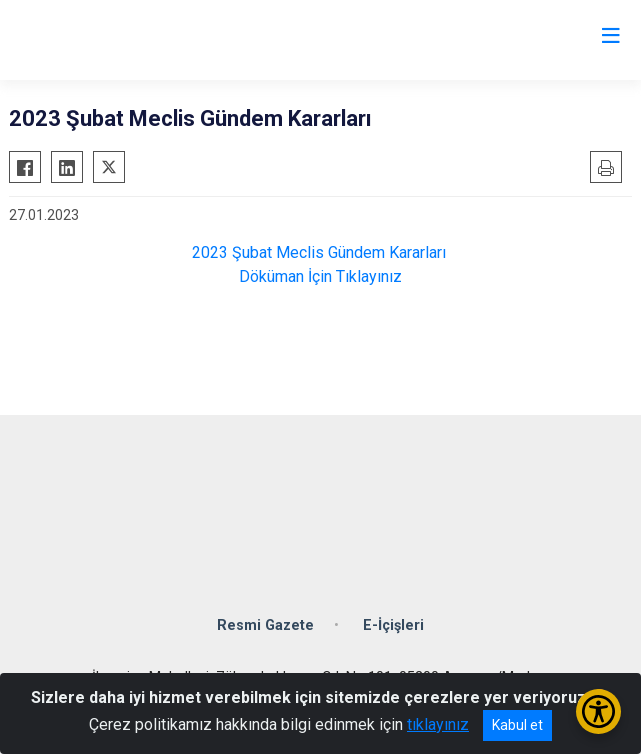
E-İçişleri (393, 625)
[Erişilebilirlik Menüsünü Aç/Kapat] (598, 711)
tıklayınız (438, 724)
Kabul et (517, 725)
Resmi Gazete (265, 625)
